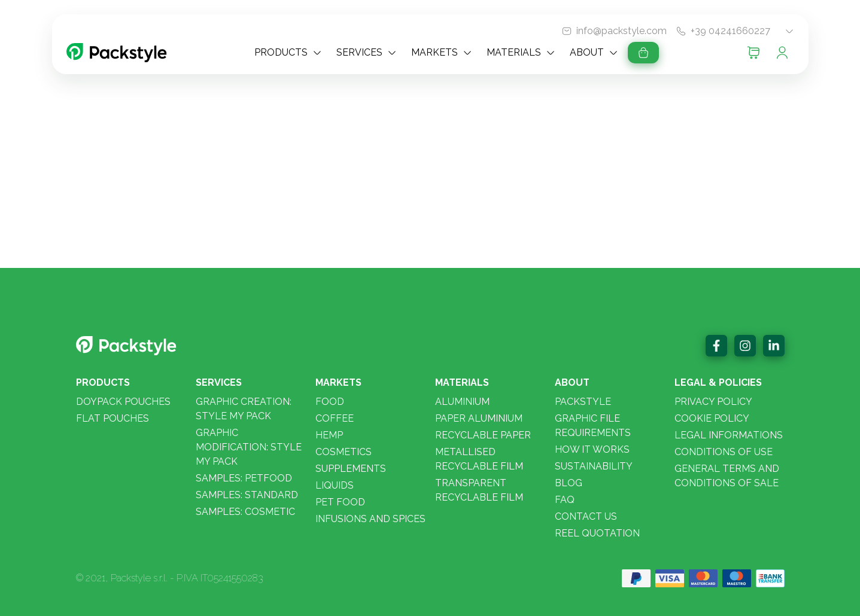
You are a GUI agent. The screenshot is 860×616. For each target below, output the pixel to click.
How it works (592, 449)
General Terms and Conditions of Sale (727, 476)
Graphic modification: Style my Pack (249, 447)
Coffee (335, 418)
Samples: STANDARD (247, 495)
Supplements (351, 469)
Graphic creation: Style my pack (244, 409)
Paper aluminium (479, 418)
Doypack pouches (123, 402)
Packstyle (583, 402)
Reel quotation (597, 533)
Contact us (586, 516)
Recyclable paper (483, 435)
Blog (569, 483)
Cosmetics (344, 452)
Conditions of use (724, 452)
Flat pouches (113, 418)
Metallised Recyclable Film (479, 459)
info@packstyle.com (622, 31)
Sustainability (594, 466)
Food (330, 402)
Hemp (329, 435)
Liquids (335, 485)
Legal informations (729, 435)
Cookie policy (712, 418)
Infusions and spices (370, 519)
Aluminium (462, 402)
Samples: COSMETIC (245, 512)
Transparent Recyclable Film (479, 490)
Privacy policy (713, 402)
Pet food (340, 502)
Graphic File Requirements (593, 426)
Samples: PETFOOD (244, 478)
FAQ (565, 500)
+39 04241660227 (730, 31)
